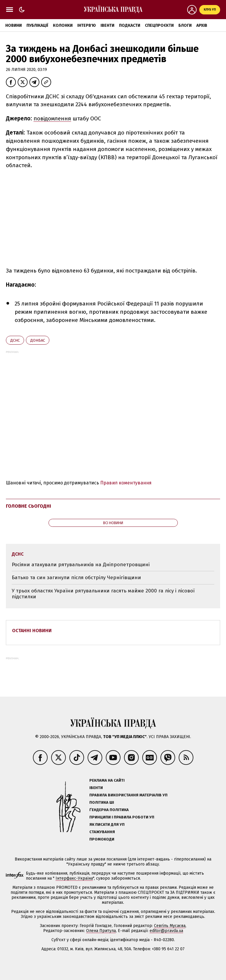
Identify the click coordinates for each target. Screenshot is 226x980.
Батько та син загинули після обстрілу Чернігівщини (76, 578)
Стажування (102, 832)
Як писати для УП (107, 824)
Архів (202, 25)
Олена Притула (101, 931)
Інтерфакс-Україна (74, 878)
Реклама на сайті (107, 780)
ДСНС (15, 340)
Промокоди (102, 839)
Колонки (63, 25)
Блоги (185, 25)
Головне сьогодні (29, 506)
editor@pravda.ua (166, 931)
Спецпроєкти (159, 25)
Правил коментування (126, 483)
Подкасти (130, 25)
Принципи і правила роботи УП (122, 817)
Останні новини (32, 631)
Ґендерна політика (109, 810)
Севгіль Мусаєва (170, 926)
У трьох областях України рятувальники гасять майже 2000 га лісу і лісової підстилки (103, 594)
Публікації (37, 25)
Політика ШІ (102, 802)
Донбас (38, 340)
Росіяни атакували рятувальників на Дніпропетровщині (81, 565)
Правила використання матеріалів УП (128, 795)
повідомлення (52, 118)
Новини (14, 25)
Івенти (107, 25)
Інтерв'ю (87, 25)
